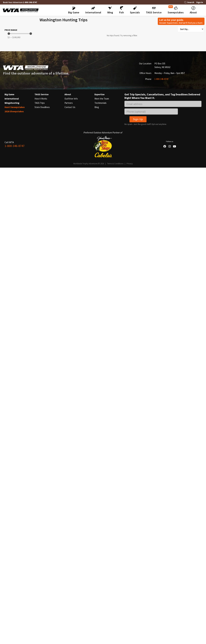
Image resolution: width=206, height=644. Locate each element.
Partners (69, 542)
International (12, 538)
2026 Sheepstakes (14, 551)
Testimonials (100, 542)
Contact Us (70, 546)
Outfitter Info (71, 538)
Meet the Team (102, 538)
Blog (97, 546)
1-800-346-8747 (30, 2)
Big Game (9, 534)
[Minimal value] (20, 425)
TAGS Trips (40, 542)
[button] (74, 10)
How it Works (41, 538)
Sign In (200, 2)
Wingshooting (12, 542)
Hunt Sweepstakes (15, 546)
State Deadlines (42, 546)
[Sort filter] (191, 29)
